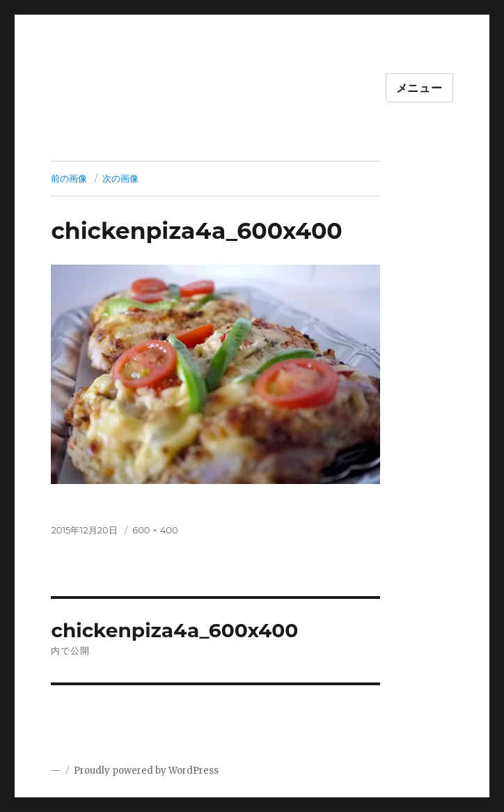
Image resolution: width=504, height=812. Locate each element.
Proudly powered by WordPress (146, 771)
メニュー (419, 88)
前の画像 (69, 178)
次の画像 (120, 178)
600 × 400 (155, 530)
